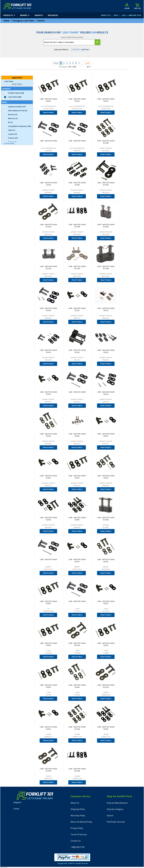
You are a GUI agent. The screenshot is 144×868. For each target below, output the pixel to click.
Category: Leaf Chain (23, 21)
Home (7, 21)
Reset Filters (17, 84)
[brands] (27, 15)
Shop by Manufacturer (117, 803)
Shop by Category (115, 809)
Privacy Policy (77, 828)
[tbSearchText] (69, 42)
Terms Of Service (79, 835)
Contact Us (76, 841)
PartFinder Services (116, 822)
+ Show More (9, 143)
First (56, 63)
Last (88, 63)
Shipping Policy (78, 809)
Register (18, 802)
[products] (11, 15)
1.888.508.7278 (77, 847)
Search (41, 21)
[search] (97, 42)
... (82, 63)
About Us (75, 803)
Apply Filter (17, 78)
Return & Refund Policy (81, 822)
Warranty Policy (78, 816)
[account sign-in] (127, 6)
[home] (18, 6)
